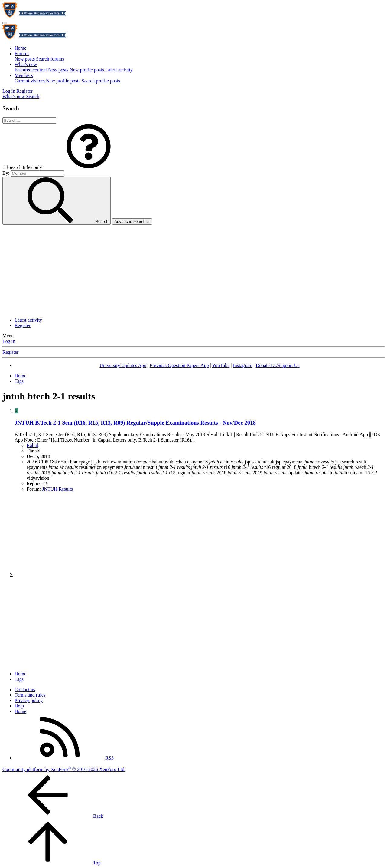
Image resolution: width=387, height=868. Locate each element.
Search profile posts (101, 81)
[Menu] (5, 23)
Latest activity (119, 70)
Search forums (50, 59)
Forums (22, 53)
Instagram (242, 365)
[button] (89, 167)
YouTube (221, 365)
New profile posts (87, 70)
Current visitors (30, 81)
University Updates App (123, 365)
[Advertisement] (193, 270)
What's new (26, 64)
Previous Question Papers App (179, 365)
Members (24, 75)
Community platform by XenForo (64, 769)
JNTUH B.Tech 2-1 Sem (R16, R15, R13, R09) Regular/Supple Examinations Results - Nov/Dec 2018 (135, 423)
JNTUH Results (57, 489)
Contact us (25, 689)
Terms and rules (30, 695)
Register (23, 325)
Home (20, 48)
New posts (25, 59)
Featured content (31, 70)
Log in (9, 341)
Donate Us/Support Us (278, 365)
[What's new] (14, 96)
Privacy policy (29, 700)
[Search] (33, 96)
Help (19, 706)
